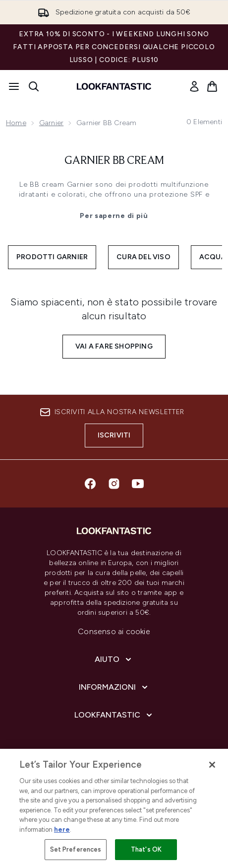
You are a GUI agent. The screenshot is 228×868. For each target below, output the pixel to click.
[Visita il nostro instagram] (114, 484)
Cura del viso (143, 257)
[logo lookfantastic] (114, 86)
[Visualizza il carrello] (212, 86)
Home (16, 123)
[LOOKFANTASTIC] (114, 715)
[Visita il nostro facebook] (90, 484)
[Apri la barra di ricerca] (34, 86)
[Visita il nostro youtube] (138, 484)
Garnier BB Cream (114, 161)
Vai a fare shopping (114, 346)
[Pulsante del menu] (14, 86)
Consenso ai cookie (114, 631)
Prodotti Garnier (52, 257)
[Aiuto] (114, 659)
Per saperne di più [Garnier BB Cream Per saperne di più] (114, 216)
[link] (194, 86)
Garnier (51, 123)
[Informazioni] (114, 687)
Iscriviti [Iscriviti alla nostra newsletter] (114, 435)
